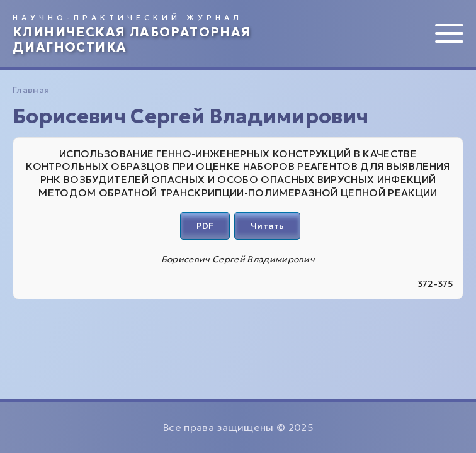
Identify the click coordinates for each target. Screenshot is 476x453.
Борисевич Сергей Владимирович (238, 259)
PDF (205, 226)
